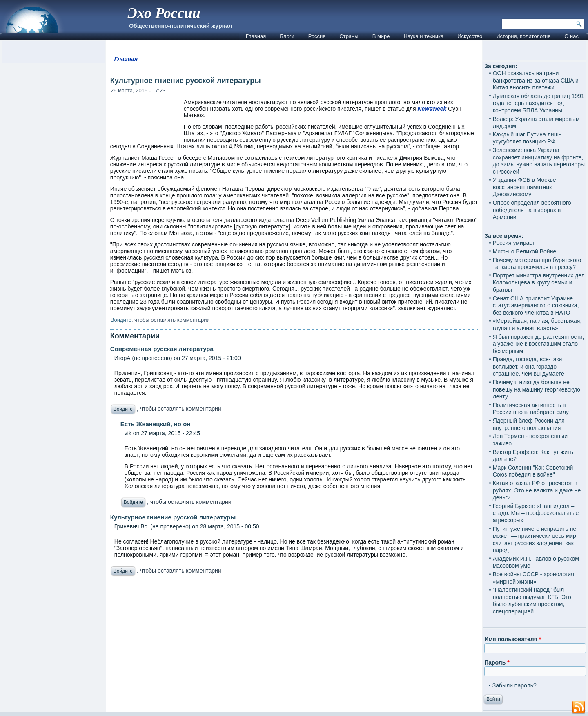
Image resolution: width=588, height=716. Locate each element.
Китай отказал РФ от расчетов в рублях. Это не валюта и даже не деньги (537, 490)
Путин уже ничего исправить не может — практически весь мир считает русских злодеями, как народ (535, 540)
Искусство (470, 36)
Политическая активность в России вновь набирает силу (531, 409)
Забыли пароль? (514, 685)
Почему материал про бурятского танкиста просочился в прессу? (537, 264)
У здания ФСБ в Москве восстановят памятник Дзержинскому (525, 187)
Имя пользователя (513, 639)
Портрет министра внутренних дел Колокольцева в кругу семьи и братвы (539, 283)
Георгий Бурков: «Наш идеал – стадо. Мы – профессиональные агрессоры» (536, 513)
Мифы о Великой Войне (525, 251)
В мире (381, 36)
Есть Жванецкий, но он (156, 424)
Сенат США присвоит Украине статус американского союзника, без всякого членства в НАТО (536, 305)
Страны (349, 36)
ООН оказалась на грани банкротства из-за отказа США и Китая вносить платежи (536, 80)
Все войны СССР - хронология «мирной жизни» (533, 578)
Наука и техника (424, 36)
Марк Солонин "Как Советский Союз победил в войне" (533, 471)
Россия (317, 36)
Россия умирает (514, 243)
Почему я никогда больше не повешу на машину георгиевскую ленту (537, 389)
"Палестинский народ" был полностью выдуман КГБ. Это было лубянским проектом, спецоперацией (532, 601)
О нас (571, 36)
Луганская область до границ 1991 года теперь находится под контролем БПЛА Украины (539, 103)
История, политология (523, 36)
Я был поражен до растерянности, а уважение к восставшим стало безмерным (539, 344)
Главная (256, 36)
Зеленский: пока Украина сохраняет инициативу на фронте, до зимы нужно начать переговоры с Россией (539, 161)
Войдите (121, 320)
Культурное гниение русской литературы (173, 517)
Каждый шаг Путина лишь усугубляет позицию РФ (527, 138)
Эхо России (164, 13)
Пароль (497, 662)
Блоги (287, 36)
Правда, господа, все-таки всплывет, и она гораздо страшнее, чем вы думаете (529, 366)
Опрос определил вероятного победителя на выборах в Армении (532, 210)
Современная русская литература (162, 349)
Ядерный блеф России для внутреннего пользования (529, 424)
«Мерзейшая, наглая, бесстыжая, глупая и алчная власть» (537, 324)
